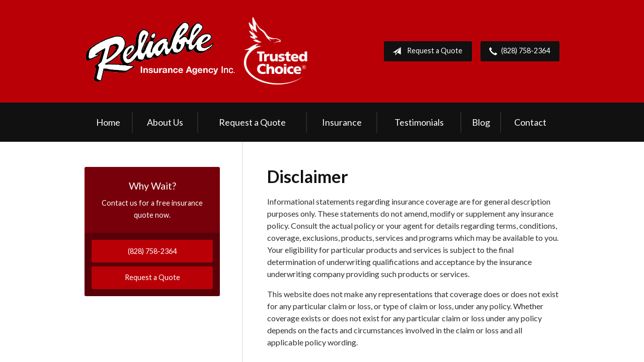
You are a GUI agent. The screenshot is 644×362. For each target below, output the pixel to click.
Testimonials (419, 122)
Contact (530, 122)
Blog (481, 122)
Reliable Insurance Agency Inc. (197, 51)
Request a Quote (425, 51)
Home (108, 122)
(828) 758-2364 (517, 51)
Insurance (342, 122)
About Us (165, 122)
